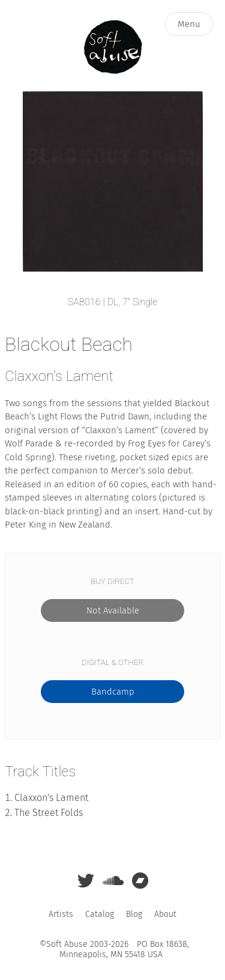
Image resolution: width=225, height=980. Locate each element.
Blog (134, 914)
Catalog (100, 914)
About (165, 914)
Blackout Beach (69, 344)
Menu (189, 24)
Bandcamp (113, 692)
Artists (61, 914)
